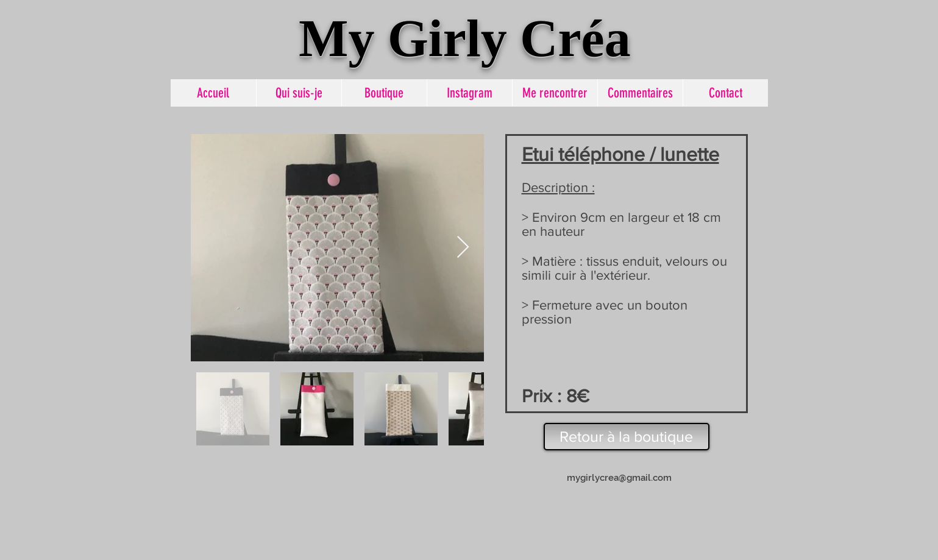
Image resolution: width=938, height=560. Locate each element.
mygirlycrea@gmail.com (619, 478)
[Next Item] (463, 248)
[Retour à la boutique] (627, 437)
